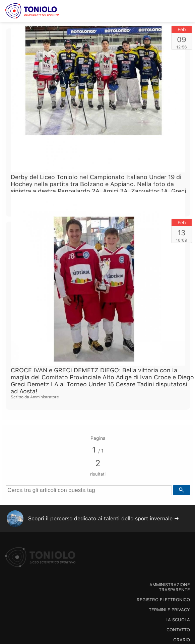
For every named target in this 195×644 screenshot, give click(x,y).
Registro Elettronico (163, 600)
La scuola (178, 620)
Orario (182, 640)
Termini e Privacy (169, 610)
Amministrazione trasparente (170, 587)
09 (182, 39)
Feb (182, 29)
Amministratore (45, 397)
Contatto (178, 630)
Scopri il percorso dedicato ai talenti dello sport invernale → (104, 519)
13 (182, 233)
